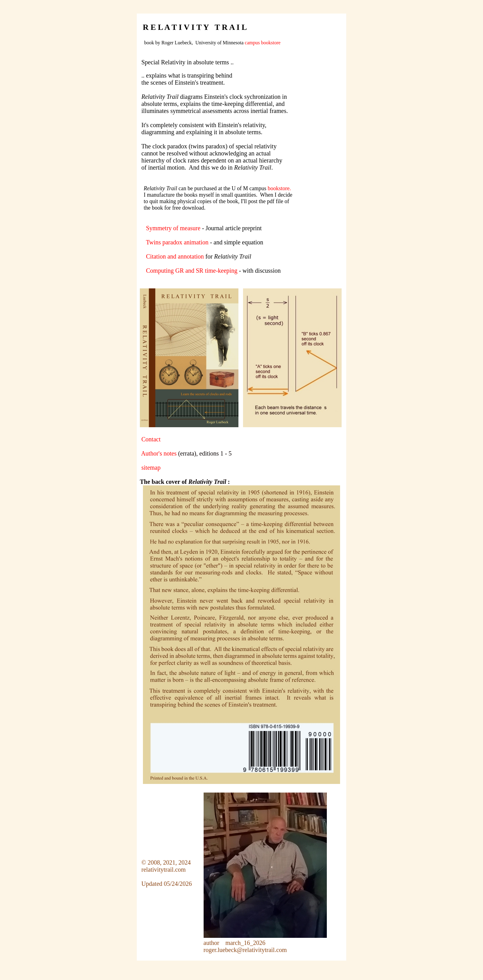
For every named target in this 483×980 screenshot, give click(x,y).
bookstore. (279, 188)
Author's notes (159, 453)
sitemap (151, 468)
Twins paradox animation (177, 242)
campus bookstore (263, 43)
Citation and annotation (175, 256)
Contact (151, 439)
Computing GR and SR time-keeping (192, 271)
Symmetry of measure (173, 228)
